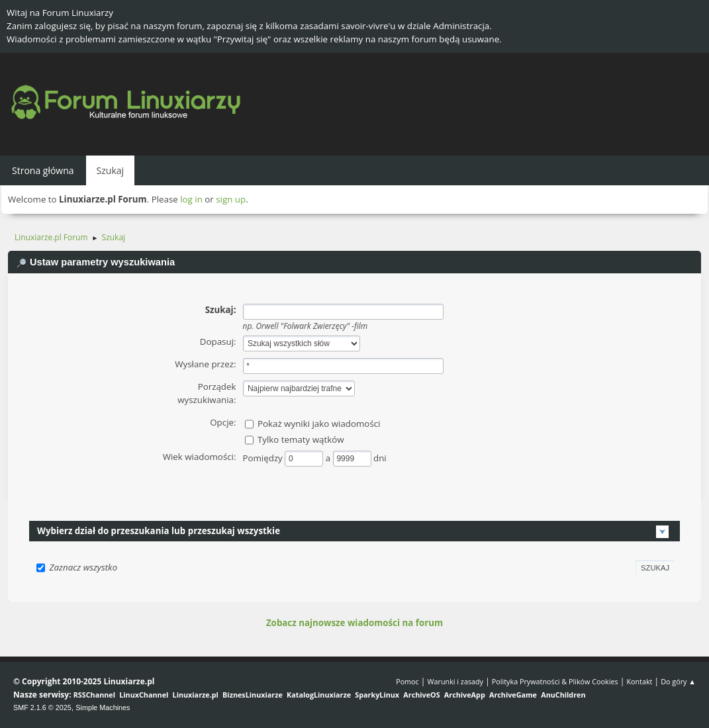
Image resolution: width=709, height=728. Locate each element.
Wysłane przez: (205, 364)
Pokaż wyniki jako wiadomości (319, 424)
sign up (231, 199)
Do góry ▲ (678, 681)
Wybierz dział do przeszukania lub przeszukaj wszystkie (159, 531)
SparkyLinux (377, 695)
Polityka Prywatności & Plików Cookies (555, 681)
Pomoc (407, 681)
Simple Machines (103, 707)
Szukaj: (221, 310)
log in (191, 199)
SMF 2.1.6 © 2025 (42, 707)
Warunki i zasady (455, 681)
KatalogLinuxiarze (319, 695)
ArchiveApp (465, 695)
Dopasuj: (218, 341)
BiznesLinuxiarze (253, 695)
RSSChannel (94, 695)
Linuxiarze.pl (196, 695)
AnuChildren (563, 695)
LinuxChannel (144, 695)
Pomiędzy (264, 458)
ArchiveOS (421, 695)
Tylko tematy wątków (301, 439)
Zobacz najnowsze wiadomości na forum (354, 623)
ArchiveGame (513, 695)
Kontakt (639, 681)
